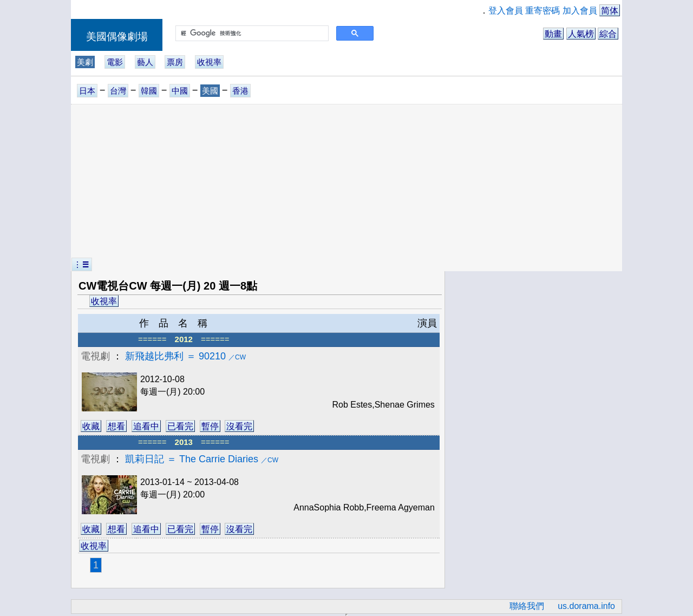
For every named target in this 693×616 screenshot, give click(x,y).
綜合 (608, 34)
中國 (180, 91)
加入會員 (580, 11)
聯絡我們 (527, 606)
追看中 (146, 426)
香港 (240, 91)
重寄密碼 (542, 11)
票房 (175, 62)
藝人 (145, 62)
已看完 (180, 426)
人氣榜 (581, 34)
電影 (115, 62)
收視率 (209, 62)
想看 (116, 426)
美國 (210, 91)
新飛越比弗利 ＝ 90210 (185, 356)
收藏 (91, 426)
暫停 (210, 426)
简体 (610, 11)
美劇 (85, 62)
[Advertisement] (346, 181)
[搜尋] (251, 34)
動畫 (553, 34)
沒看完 (239, 426)
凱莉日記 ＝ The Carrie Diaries (202, 459)
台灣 (118, 91)
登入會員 (506, 11)
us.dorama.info (586, 606)
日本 (87, 91)
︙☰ (82, 264)
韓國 (149, 91)
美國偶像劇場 (117, 37)
